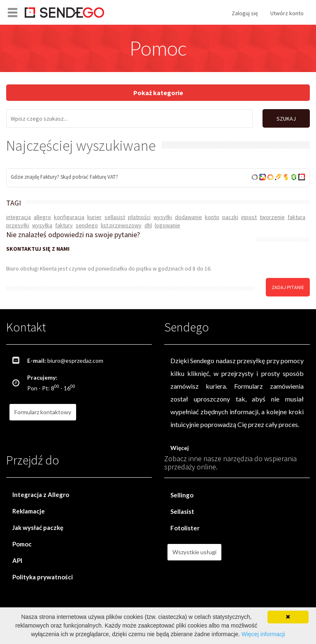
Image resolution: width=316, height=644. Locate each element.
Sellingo (182, 495)
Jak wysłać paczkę (38, 527)
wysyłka (42, 225)
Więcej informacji (263, 634)
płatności (139, 217)
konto (212, 217)
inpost (249, 217)
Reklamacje (29, 511)
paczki (230, 217)
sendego (87, 225)
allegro (42, 217)
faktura (296, 217)
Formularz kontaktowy (43, 412)
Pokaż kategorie (158, 93)
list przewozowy (121, 225)
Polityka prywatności (43, 577)
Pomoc (22, 544)
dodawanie (188, 217)
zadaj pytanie (288, 287)
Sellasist (182, 511)
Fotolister (185, 528)
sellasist (115, 217)
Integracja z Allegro (41, 495)
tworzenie (272, 217)
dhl (148, 225)
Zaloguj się (245, 13)
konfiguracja (69, 217)
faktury (64, 225)
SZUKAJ (286, 119)
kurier (94, 217)
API (17, 560)
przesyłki (18, 225)
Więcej (180, 448)
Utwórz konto (287, 13)
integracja (19, 217)
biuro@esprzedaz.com (75, 360)
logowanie (167, 225)
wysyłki (163, 217)
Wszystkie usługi (194, 552)
